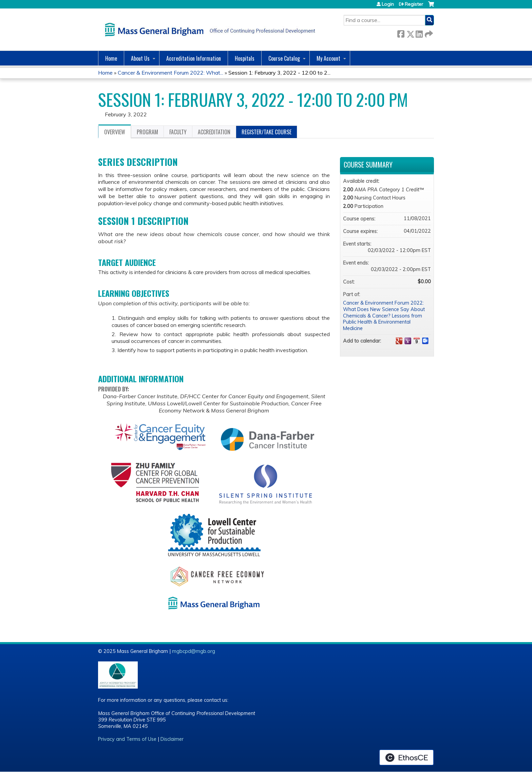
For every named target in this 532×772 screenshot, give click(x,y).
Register (414, 4)
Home (111, 58)
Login (388, 4)
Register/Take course (267, 132)
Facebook (401, 33)
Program (147, 132)
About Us (140, 58)
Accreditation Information (194, 58)
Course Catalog (284, 58)
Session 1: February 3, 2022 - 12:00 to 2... (279, 73)
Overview (115, 132)
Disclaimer (172, 739)
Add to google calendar (399, 341)
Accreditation (214, 132)
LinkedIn (419, 33)
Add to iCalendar (417, 341)
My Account (328, 58)
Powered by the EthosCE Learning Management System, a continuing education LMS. (406, 757)
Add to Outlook (425, 341)
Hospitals (245, 58)
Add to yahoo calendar (408, 341)
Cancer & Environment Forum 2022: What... (170, 73)
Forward (428, 33)
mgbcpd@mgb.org (194, 651)
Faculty (178, 132)
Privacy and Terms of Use (127, 739)
